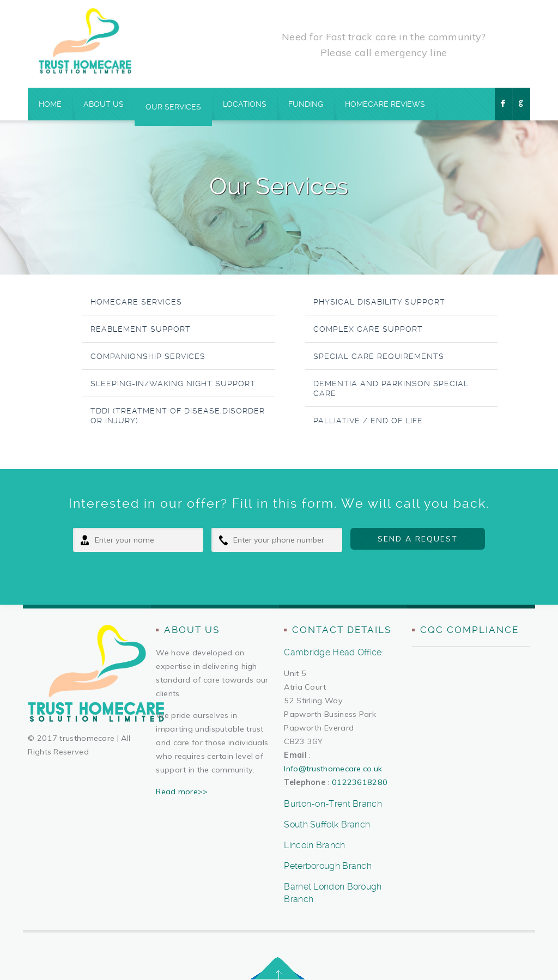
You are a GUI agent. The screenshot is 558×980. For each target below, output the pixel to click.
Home (50, 104)
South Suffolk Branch (327, 824)
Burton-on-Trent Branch (333, 804)
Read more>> (182, 792)
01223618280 (360, 782)
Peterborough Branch (328, 866)
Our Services (173, 107)
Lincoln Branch (314, 845)
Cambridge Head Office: (334, 652)
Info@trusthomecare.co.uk (333, 769)
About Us (104, 104)
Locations (245, 104)
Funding (306, 104)
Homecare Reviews (385, 104)
